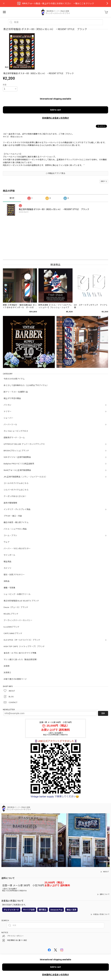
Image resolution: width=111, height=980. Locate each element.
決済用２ (7, 673)
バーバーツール (10, 425)
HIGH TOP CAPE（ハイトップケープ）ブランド (24, 646)
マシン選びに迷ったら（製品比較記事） (21, 659)
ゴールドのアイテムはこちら (16, 483)
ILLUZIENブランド (12, 627)
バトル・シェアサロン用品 (15, 529)
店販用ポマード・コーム (14, 438)
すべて (12, 198)
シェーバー (8, 418)
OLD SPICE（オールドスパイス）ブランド (22, 640)
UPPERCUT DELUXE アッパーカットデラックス (24, 444)
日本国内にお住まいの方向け (55, 118)
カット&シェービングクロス (16, 431)
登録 (103, 713)
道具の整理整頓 (10, 503)
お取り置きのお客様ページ (15, 679)
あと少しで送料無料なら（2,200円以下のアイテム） (26, 385)
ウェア (7, 542)
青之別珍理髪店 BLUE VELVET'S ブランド (21, 601)
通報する (104, 181)
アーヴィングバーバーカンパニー (18, 620)
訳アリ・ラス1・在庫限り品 (16, 392)
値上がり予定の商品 (12, 398)
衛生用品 (7, 562)
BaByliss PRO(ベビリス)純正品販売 (19, 464)
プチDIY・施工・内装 (13, 516)
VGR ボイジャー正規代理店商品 (17, 457)
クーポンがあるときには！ (15, 496)
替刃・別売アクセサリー (14, 575)
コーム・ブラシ (10, 535)
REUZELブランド (11, 614)
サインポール (9, 555)
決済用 (7, 666)
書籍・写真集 (9, 588)
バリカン (7, 405)
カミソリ (7, 568)
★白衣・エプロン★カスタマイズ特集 (20, 653)
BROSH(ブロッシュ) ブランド (16, 451)
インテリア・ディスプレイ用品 (17, 509)
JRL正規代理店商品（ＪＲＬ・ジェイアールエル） (25, 477)
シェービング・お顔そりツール (17, 594)
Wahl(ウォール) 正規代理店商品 (17, 470)
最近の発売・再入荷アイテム (16, 522)
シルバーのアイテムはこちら (16, 490)
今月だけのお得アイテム (14, 379)
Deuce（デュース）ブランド (16, 607)
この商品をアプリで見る (55, 173)
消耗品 (7, 581)
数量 (5, 85)
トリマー (7, 411)
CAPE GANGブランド (13, 633)
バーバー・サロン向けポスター (17, 549)
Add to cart (55, 110)
